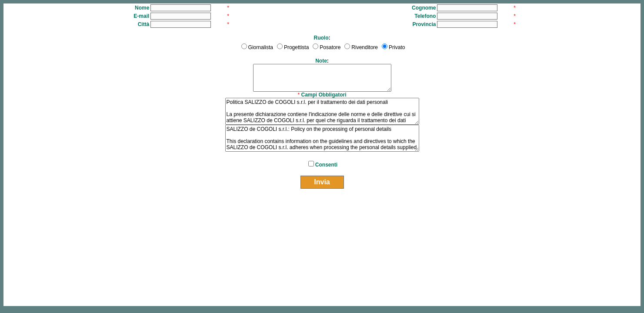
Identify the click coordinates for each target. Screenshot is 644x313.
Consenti (326, 165)
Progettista (296, 47)
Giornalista (261, 47)
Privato (397, 47)
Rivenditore (365, 47)
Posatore (330, 47)
